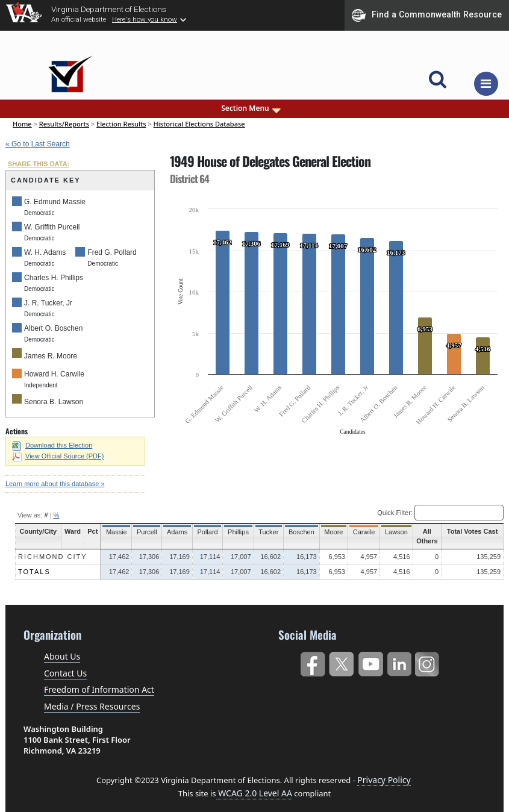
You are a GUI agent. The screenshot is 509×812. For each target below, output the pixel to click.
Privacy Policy (384, 780)
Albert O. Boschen (53, 328)
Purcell (143, 532)
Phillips (232, 532)
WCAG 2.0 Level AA (254, 793)
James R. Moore (51, 356)
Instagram (429, 662)
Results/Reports (64, 124)
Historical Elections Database (199, 124)
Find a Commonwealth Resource (427, 15)
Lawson (385, 532)
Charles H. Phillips (54, 278)
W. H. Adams (45, 252)
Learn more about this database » (55, 484)
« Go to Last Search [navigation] (38, 144)
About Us (62, 656)
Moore (324, 532)
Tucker (261, 532)
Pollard (202, 532)
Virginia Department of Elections (109, 9)
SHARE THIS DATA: (39, 164)
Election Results (121, 124)
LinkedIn (400, 662)
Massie (114, 532)
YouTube (370, 662)
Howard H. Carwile (54, 374)
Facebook (312, 662)
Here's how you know (145, 19)
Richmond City (53, 557)
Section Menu (252, 108)
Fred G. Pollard (112, 252)
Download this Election (52, 445)
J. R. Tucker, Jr (48, 303)
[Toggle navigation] (486, 84)
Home (22, 124)
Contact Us (65, 673)
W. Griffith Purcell (52, 227)
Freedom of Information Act (99, 689)
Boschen (293, 532)
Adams (172, 532)
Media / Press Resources (92, 706)
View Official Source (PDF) (58, 456)
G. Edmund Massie (55, 202)
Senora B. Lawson (54, 402)
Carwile (353, 532)
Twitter (341, 662)
